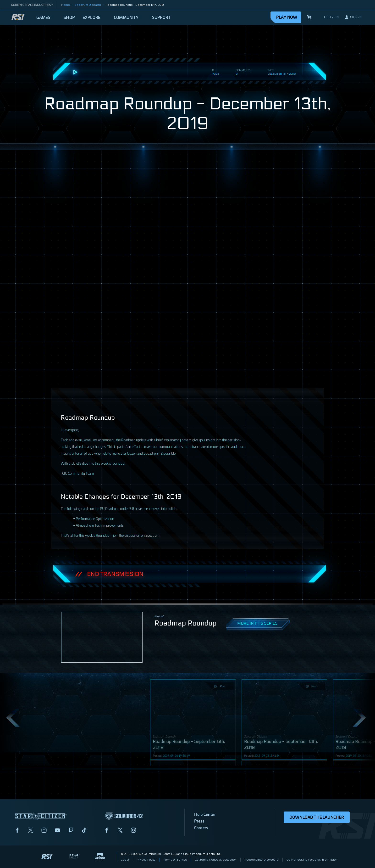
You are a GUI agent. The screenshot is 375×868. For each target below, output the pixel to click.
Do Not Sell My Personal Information (312, 860)
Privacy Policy (146, 860)
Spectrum (152, 535)
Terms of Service (175, 860)
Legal (125, 860)
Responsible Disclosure (262, 860)
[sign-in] (353, 17)
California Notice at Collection (216, 860)
